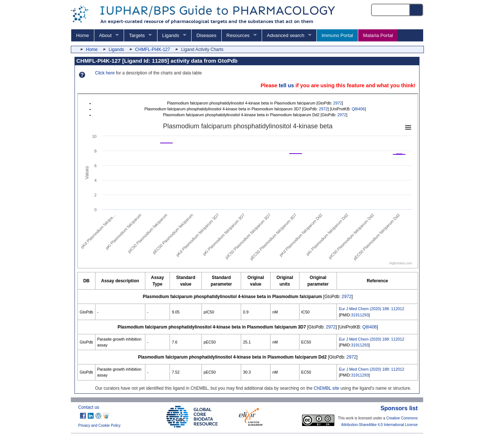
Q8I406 (358, 109)
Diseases (206, 35)
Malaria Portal (378, 35)
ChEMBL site (327, 388)
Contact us (89, 407)
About (105, 35)
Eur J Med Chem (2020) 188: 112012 (371, 309)
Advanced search (286, 35)
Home (82, 35)
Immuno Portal (337, 35)
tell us (286, 85)
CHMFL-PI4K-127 (152, 49)
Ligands (171, 35)
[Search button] (417, 10)
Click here (105, 73)
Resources (238, 35)
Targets (137, 35)
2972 (338, 103)
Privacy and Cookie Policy (99, 425)
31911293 (360, 315)
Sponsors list (399, 408)
